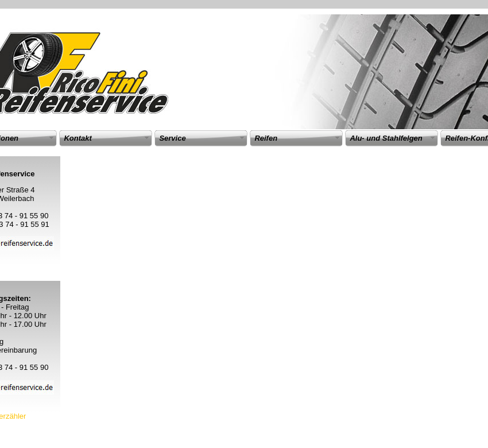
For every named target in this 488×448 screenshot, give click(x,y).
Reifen (266, 138)
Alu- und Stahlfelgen (386, 138)
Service (172, 138)
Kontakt (78, 138)
